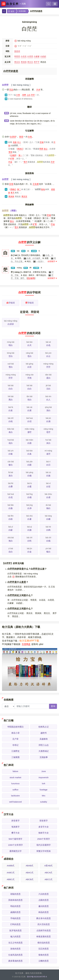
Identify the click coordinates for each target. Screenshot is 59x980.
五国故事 (44, 757)
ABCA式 (48, 873)
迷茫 (48, 454)
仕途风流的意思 (15, 955)
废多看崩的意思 (15, 961)
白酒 (48, 421)
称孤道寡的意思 (44, 936)
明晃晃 (17, 56)
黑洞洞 (24, 62)
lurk (44, 783)
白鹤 (48, 530)
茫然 (29, 378)
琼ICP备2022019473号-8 (37, 977)
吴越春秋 (44, 739)
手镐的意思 (15, 918)
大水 (38, 90)
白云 (48, 356)
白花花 (24, 56)
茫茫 (33, 95)
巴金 (10, 162)
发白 (11, 476)
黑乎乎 (37, 62)
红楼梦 (13, 155)
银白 (48, 552)
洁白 (48, 389)
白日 (48, 465)
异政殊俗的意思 (15, 900)
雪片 (25, 162)
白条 (29, 454)
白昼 (48, 497)
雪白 (11, 367)
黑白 (11, 400)
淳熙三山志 (44, 745)
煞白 (11, 541)
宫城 (42, 142)
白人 (48, 400)
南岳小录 (15, 733)
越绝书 (44, 733)
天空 (53, 162)
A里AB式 (48, 866)
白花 (11, 497)
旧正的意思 (44, 949)
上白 (29, 95)
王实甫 (36, 184)
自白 (11, 552)
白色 (30, 137)
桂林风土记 (44, 727)
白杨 (29, 476)
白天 (29, 345)
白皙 (48, 487)
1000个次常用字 (15, 845)
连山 (46, 149)
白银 (11, 454)
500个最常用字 (15, 839)
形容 (21, 137)
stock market (15, 777)
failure (15, 771)
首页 (11, 11)
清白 (48, 410)
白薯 (29, 519)
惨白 (11, 465)
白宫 (29, 367)
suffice (15, 790)
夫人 (19, 142)
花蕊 (15, 142)
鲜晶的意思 (44, 912)
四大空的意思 (44, 924)
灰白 (48, 443)
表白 (11, 432)
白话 (29, 421)
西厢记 (13, 189)
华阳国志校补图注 (15, 727)
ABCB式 (29, 879)
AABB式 (11, 866)
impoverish (44, 777)
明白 (11, 345)
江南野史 (15, 751)
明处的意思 (15, 906)
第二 (19, 189)
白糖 (48, 519)
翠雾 (41, 149)
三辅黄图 (15, 757)
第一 (20, 155)
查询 (53, 706)
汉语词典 (22, 11)
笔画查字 (15, 827)
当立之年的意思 (15, 943)
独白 (48, 508)
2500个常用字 (44, 839)
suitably (44, 802)
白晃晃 (30, 56)
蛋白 (48, 378)
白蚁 (11, 530)
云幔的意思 (44, 961)
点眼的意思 (44, 900)
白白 (11, 389)
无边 (11, 90)
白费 (11, 487)
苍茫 (48, 432)
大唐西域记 (44, 751)
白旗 (29, 530)
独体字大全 (44, 833)
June (44, 771)
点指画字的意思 (44, 930)
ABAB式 (29, 866)
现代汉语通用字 (44, 845)
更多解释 (31, 278)
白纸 (11, 421)
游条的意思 (15, 949)
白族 (48, 476)
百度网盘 (26, 644)
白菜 (29, 410)
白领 (29, 497)
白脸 (11, 508)
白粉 (11, 519)
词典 (24, 4)
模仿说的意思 (44, 943)
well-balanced (15, 802)
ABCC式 (48, 879)
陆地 (43, 189)
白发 (11, 410)
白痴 (48, 541)
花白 (11, 443)
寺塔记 (15, 745)
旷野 (12, 159)
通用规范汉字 (15, 851)
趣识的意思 (44, 906)
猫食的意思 (44, 955)
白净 (29, 508)
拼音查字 (15, 821)
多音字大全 (44, 827)
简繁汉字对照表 (44, 851)
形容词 (17, 51)
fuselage (44, 790)
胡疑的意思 (15, 894)
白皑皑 (43, 56)
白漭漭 (13, 137)
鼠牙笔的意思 (15, 930)
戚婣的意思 (15, 912)
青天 (13, 193)
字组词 (11, 303)
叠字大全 (15, 833)
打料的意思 (15, 924)
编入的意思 (15, 936)
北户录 (15, 739)
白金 (29, 552)
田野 (24, 95)
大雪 (18, 95)
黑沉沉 (30, 62)
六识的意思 (44, 894)
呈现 (11, 184)
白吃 (29, 541)
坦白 (29, 400)
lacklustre (15, 796)
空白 (11, 356)
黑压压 (17, 62)
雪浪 (10, 152)
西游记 (20, 149)
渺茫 (29, 432)
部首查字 (44, 821)
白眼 (29, 465)
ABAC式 (29, 873)
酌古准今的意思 (44, 918)
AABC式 (11, 873)
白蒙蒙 (37, 56)
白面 (29, 443)
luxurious (15, 783)
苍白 (29, 356)
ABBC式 (11, 879)
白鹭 (29, 487)
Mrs (44, 796)
